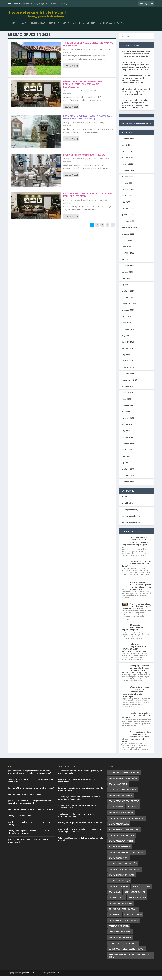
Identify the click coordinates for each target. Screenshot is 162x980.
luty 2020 (126, 435)
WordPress (58, 977)
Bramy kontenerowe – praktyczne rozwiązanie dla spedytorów (31, 785)
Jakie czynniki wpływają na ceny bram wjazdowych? (31, 814)
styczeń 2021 (127, 365)
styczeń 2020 (127, 441)
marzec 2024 (127, 181)
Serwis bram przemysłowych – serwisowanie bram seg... (45, 3)
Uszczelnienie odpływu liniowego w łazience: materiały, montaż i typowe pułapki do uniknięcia (136, 58)
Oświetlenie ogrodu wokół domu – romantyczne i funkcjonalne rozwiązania (84, 88)
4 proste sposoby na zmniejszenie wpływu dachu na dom (88, 48)
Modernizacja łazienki (112, 24)
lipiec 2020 (126, 403)
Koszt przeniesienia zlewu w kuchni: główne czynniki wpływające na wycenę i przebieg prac (136, 590)
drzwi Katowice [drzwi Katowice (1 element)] (117, 902)
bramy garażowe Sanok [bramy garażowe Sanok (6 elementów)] (121, 800)
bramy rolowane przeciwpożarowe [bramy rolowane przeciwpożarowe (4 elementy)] (126, 856)
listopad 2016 (128, 479)
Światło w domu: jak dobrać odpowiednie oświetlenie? (76, 785)
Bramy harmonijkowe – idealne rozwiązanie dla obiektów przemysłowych (29, 836)
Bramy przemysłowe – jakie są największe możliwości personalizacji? (87, 122)
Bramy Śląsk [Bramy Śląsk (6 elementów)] (115, 896)
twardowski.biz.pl (80, 54)
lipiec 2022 (126, 251)
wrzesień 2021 (128, 314)
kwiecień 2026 (128, 155)
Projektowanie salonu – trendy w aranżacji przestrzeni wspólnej (77, 819)
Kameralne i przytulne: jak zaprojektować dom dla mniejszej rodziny (81, 793)
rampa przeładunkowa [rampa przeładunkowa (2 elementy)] (120, 936)
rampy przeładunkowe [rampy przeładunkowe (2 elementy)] (120, 942)
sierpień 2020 (127, 397)
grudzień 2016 (128, 473)
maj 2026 (126, 149)
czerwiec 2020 (128, 409)
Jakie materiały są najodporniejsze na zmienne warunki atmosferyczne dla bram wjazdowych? (29, 776)
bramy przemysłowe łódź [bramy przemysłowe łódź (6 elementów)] (122, 839)
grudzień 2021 (128, 295)
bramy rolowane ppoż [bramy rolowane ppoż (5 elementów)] (120, 851)
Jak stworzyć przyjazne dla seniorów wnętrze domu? (136, 568)
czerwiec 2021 (128, 333)
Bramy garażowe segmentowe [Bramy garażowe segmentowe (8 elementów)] (124, 805)
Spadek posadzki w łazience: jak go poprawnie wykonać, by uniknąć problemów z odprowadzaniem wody (136, 83)
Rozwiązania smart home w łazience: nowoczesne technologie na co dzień (80, 835)
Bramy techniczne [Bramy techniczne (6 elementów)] (142, 890)
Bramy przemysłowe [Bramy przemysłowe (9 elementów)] (119, 828)
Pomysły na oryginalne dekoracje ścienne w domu (80, 827)
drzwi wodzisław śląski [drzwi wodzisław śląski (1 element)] (121, 907)
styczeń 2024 (127, 187)
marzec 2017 (127, 454)
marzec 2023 (127, 200)
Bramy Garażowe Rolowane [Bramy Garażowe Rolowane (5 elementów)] (123, 794)
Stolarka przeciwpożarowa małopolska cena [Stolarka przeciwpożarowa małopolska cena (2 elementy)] (129, 960)
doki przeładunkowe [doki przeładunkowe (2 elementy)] (135, 896)
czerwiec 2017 (128, 448)
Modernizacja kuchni (84, 24)
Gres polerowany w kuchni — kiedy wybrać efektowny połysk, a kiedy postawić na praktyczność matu (136, 546)
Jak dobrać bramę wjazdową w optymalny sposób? (31, 792)
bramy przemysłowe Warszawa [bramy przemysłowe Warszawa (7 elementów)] (124, 834)
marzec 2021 (127, 352)
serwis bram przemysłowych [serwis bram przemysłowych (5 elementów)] (123, 947)
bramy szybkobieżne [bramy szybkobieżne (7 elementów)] (119, 890)
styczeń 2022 (127, 289)
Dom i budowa (38, 24)
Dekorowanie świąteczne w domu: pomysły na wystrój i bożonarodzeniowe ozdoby (135, 652)
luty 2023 (126, 206)
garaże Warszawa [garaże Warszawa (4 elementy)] (133, 919)
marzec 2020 (127, 429)
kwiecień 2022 (128, 270)
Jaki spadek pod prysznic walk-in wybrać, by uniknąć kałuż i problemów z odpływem (136, 96)
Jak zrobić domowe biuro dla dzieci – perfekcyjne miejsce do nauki (80, 776)
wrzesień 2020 (128, 390)
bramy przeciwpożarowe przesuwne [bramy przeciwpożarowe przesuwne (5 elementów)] (127, 822)
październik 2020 (129, 384)
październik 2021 (129, 308)
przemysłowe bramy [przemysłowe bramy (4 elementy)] (119, 930)
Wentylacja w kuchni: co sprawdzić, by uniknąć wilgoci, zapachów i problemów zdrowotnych (135, 696)
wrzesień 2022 (128, 238)
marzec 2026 (127, 162)
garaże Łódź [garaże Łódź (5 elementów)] (115, 925)
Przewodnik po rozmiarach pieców (84, 159)
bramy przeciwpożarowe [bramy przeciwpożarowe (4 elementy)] (121, 817)
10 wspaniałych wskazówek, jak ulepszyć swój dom (133, 631)
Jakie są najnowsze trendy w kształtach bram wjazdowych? (29, 845)
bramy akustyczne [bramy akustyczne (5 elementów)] (118, 788)
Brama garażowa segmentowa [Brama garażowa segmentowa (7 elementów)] (124, 777)
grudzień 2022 (128, 219)
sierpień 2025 (127, 168)
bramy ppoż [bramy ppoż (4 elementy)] (133, 811)
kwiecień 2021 (128, 346)
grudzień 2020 (128, 371)
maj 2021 (126, 340)
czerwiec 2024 (128, 174)
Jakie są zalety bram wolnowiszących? (25, 798)
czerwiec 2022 (128, 257)
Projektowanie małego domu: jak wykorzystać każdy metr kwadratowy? (136, 610)
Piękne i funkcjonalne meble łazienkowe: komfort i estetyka (88, 199)
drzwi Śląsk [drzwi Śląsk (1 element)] (115, 919)
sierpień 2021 (127, 321)
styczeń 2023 (127, 213)
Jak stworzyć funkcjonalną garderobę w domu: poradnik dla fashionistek (79, 802)
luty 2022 (126, 283)
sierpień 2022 (127, 244)
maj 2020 (126, 416)
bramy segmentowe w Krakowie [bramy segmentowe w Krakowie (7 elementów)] (125, 873)
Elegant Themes (34, 977)
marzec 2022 (127, 276)
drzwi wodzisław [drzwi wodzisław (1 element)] (137, 902)
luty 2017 (126, 460)
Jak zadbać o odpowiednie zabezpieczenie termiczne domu (77, 811)
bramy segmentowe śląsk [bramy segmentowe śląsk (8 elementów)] (122, 879)
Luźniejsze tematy (59, 24)
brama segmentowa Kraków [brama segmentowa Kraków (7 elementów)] (123, 782)
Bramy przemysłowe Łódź (20, 820)
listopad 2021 (128, 302)
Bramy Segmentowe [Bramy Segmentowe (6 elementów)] (119, 862)
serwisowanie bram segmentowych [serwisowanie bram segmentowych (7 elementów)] (127, 953)
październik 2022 (129, 232)
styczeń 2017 (127, 467)
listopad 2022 (128, 225)
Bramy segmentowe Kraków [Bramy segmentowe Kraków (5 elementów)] (123, 868)
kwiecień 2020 (128, 422)
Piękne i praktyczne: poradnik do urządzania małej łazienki (81, 843)
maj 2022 (126, 263)
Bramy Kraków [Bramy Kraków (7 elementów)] (116, 811)
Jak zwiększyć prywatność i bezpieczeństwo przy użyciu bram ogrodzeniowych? (30, 806)
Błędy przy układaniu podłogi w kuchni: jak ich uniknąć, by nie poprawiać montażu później (135, 673)
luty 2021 (126, 359)
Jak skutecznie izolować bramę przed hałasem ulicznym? (136, 719)
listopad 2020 (128, 378)
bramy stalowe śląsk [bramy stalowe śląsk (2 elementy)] (119, 885)
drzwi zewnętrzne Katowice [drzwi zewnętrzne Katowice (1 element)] (123, 913)
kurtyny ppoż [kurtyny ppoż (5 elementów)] (131, 925)
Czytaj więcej (71, 70)
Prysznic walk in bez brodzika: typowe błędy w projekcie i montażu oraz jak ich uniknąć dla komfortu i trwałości (135, 108)
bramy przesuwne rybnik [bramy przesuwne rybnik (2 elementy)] (121, 845)
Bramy (22, 24)
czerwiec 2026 (128, 143)
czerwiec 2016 (128, 486)
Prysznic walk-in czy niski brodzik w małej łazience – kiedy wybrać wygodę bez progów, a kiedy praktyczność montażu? (136, 70)
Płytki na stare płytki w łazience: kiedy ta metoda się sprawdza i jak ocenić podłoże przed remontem (136, 741)
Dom (12, 24)
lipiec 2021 (126, 327)
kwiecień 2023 (128, 194)
